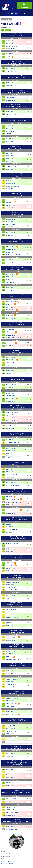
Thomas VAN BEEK (11, 451)
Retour (7, 19)
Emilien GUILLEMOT (11, 731)
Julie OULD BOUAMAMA (12, 186)
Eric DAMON (9, 612)
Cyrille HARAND (10, 623)
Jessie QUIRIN (10, 563)
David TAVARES (10, 477)
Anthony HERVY (10, 252)
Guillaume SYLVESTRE (12, 617)
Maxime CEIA (9, 189)
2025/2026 (13, 9)
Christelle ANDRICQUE (12, 544)
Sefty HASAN (9, 497)
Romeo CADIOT (10, 221)
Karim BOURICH (10, 587)
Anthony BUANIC (10, 687)
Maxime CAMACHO (11, 829)
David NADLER (10, 706)
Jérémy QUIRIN (10, 565)
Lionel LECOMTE (10, 810)
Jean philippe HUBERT (12, 412)
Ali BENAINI (9, 657)
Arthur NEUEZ (10, 304)
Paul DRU (8, 57)
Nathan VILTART (10, 546)
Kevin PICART (9, 454)
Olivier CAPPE (9, 365)
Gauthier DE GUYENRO (12, 485)
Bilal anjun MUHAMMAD (13, 582)
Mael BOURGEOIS (11, 114)
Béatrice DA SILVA (11, 200)
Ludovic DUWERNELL (12, 396)
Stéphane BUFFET (11, 610)
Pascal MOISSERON (11, 86)
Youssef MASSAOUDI (12, 674)
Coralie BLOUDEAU (11, 530)
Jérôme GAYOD (10, 332)
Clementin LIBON (11, 43)
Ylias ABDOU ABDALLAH (13, 443)
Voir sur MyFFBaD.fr (7, 864)
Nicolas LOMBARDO (11, 475)
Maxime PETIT (10, 49)
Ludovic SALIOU (10, 807)
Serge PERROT (10, 280)
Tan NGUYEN (9, 227)
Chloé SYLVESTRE (11, 181)
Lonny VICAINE (10, 290)
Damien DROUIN (10, 772)
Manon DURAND (10, 205)
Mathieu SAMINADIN (12, 813)
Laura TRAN (9, 524)
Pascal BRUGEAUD (11, 418)
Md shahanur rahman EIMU (13, 337)
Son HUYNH (9, 742)
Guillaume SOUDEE (11, 783)
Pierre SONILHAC (10, 41)
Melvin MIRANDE (10, 225)
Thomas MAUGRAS (11, 46)
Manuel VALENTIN (11, 385)
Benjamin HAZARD (11, 330)
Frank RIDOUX (10, 373)
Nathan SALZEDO (11, 71)
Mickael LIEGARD (10, 131)
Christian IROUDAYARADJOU (14, 254)
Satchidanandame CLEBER (13, 659)
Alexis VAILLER (10, 202)
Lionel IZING (9, 756)
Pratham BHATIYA (11, 235)
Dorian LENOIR (10, 598)
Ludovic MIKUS (10, 134)
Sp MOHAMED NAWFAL (12, 499)
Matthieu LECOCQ (11, 799)
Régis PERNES (10, 770)
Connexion (24, 6)
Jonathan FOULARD (11, 590)
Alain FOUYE (9, 532)
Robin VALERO (10, 734)
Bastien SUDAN (10, 282)
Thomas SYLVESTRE (11, 651)
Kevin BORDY (9, 156)
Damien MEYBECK (11, 166)
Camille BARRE (10, 363)
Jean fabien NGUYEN (11, 637)
